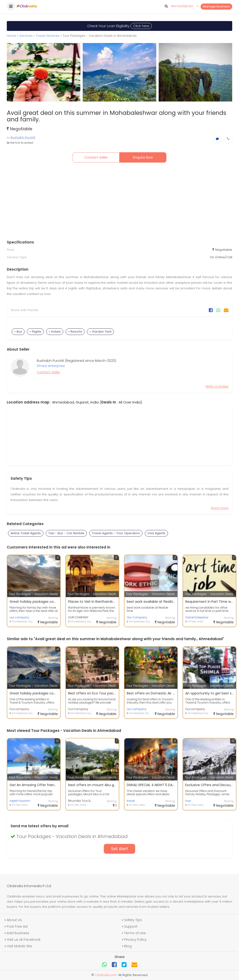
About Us (14, 920)
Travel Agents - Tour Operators (116, 533)
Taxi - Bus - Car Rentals (66, 533)
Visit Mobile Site (19, 946)
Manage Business (216, 6)
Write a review (217, 386)
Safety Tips (133, 920)
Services (26, 36)
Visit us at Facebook (24, 940)
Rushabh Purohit (23, 137)
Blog (128, 946)
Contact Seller (96, 157)
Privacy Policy (135, 940)
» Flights (35, 332)
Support (131, 926)
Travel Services (48, 36)
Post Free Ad (17, 926)
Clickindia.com (106, 975)
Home (11, 36)
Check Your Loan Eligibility (119, 26)
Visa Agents (156, 533)
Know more (220, 508)
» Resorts (75, 332)
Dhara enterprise (51, 366)
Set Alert (119, 849)
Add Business (18, 933)
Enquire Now (143, 157)
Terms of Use (135, 933)
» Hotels (55, 332)
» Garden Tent (100, 332)
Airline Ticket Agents (26, 533)
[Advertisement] (119, 202)
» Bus (18, 332)
